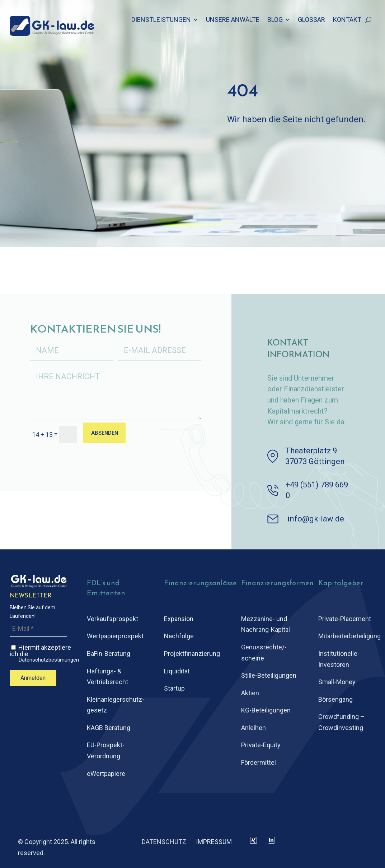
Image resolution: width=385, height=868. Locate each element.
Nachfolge (179, 636)
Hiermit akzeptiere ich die (44, 653)
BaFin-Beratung (109, 654)
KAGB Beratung (109, 728)
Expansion (179, 619)
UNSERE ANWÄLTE (233, 20)
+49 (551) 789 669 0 (317, 490)
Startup (174, 688)
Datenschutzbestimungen (49, 660)
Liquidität (177, 671)
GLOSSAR (311, 20)
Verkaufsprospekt (112, 619)
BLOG (275, 20)
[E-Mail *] (38, 629)
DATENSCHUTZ (164, 842)
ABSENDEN (107, 434)
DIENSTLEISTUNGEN (161, 20)
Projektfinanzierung (192, 654)
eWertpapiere (106, 774)
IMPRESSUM (214, 842)
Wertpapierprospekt (115, 636)
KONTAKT (347, 20)
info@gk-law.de (316, 519)
